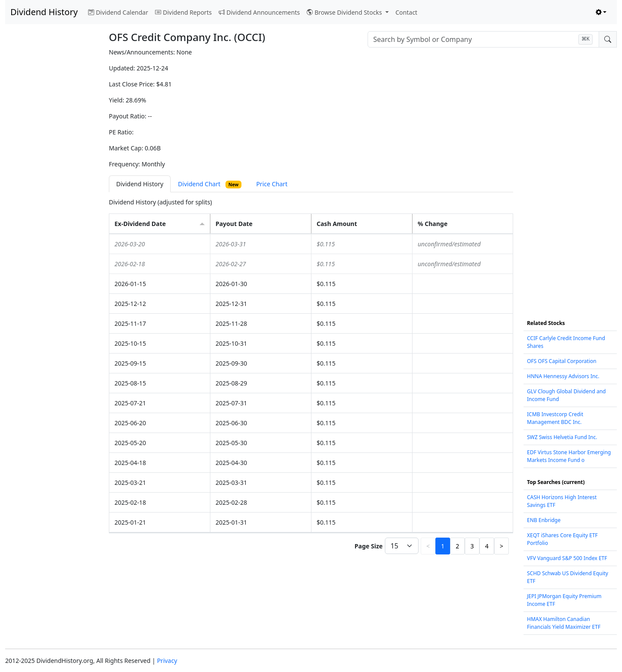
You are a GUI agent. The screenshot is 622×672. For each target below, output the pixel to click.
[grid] (311, 383)
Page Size (369, 546)
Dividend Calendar (118, 12)
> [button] (501, 546)
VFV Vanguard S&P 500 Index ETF (567, 558)
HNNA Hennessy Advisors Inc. (563, 376)
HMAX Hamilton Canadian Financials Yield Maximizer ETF (564, 623)
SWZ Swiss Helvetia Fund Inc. (562, 437)
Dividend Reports (183, 12)
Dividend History (44, 12)
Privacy (167, 661)
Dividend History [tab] (140, 184)
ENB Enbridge (544, 520)
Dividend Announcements (259, 12)
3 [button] (472, 546)
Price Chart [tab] (272, 184)
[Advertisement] (52, 177)
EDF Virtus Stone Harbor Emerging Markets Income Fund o (569, 456)
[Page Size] (402, 546)
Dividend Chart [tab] (210, 184)
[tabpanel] (311, 377)
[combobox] (483, 39)
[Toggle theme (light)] (601, 12)
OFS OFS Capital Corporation (562, 361)
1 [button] (443, 546)
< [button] (428, 546)
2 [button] (457, 546)
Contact (407, 12)
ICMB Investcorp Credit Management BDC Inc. (555, 418)
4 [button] (487, 546)
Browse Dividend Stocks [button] (345, 12)
